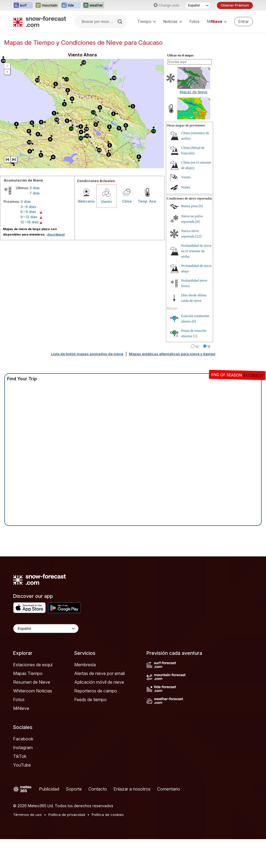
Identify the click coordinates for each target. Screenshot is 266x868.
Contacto (98, 789)
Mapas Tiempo (28, 673)
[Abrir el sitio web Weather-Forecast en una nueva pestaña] (93, 5)
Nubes (186, 187)
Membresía (85, 665)
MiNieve (21, 708)
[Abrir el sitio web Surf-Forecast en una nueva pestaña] (23, 5)
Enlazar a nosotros (132, 789)
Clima (127, 201)
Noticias (173, 21)
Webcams (86, 201)
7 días (35, 193)
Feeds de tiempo (90, 700)
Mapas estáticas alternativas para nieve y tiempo (172, 354)
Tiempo (147, 21)
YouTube (22, 765)
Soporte (74, 789)
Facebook (23, 739)
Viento (106, 201)
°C (197, 347)
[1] (195, 336)
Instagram (23, 748)
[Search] (120, 22)
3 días (35, 188)
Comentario (169, 789)
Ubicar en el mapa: (180, 55)
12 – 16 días (30, 222)
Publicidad (49, 789)
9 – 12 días (29, 217)
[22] (198, 236)
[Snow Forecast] (40, 22)
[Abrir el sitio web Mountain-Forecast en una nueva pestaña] (47, 5)
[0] (201, 206)
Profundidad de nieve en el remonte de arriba (196, 251)
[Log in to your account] (244, 22)
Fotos (195, 21)
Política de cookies (108, 815)
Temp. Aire (147, 201)
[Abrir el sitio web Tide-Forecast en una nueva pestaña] (71, 5)
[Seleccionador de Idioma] (198, 5)
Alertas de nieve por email (99, 673)
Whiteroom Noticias (33, 691)
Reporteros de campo (96, 691)
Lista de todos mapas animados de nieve (87, 354)
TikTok (20, 756)
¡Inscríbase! (56, 234)
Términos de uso (27, 815)
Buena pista (189, 206)
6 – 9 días (28, 212)
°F (209, 347)
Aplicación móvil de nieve (99, 682)
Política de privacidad (67, 815)
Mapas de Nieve (194, 92)
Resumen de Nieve (32, 682)
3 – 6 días (28, 207)
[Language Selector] (46, 629)
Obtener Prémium (235, 5)
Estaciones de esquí (33, 665)
